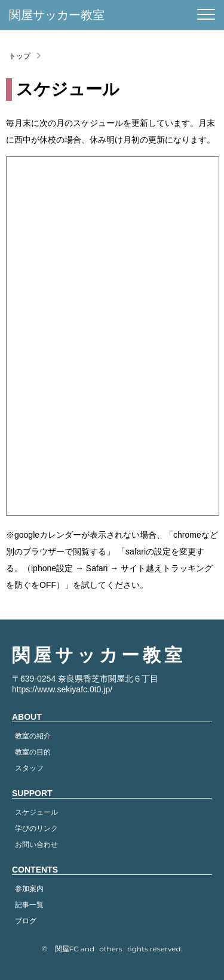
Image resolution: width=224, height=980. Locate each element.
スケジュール (36, 812)
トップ (20, 56)
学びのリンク (36, 828)
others (111, 949)
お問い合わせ (36, 845)
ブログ (26, 921)
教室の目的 (33, 752)
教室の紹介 (33, 736)
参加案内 (29, 889)
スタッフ (29, 768)
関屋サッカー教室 (57, 15)
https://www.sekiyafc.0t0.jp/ (62, 689)
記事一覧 (29, 905)
